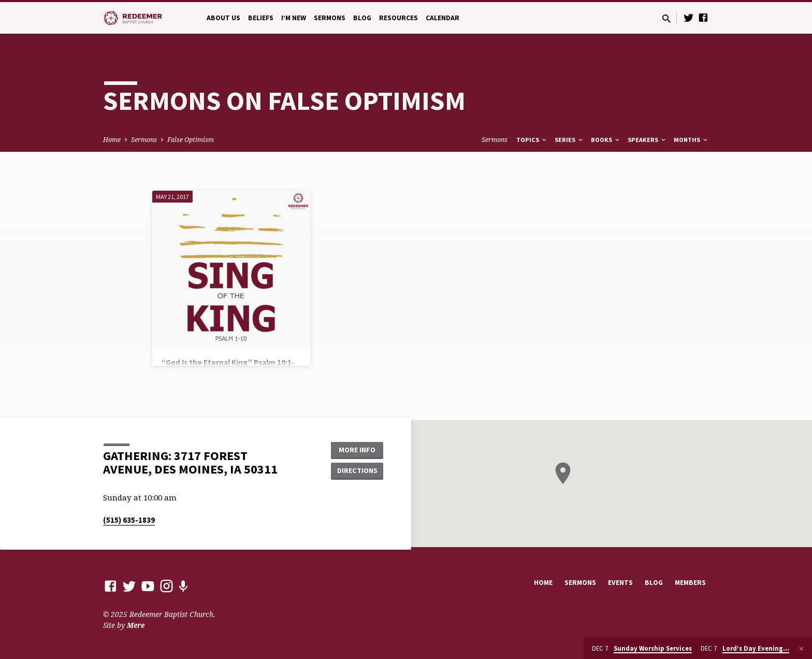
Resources (398, 18)
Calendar (443, 18)
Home (112, 140)
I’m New (294, 18)
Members (690, 583)
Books (606, 140)
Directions (357, 470)
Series (569, 140)
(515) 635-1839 (129, 520)
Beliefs (261, 18)
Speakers (647, 140)
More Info (357, 450)
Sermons (330, 18)
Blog (362, 18)
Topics (532, 140)
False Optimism (191, 140)
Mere (136, 625)
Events (620, 583)
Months (691, 140)
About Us (223, 18)
